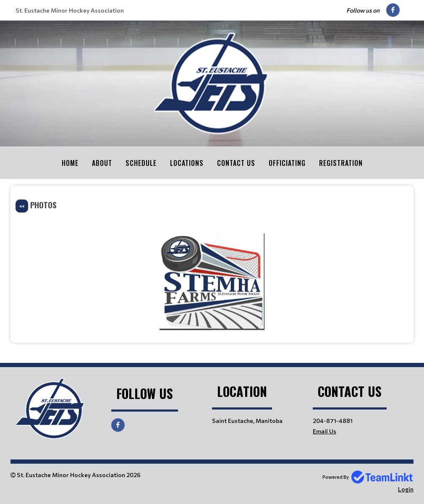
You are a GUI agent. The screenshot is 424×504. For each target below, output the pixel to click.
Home (70, 163)
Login (406, 489)
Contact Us (236, 163)
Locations (187, 163)
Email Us (325, 431)
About (102, 163)
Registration (341, 163)
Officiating (287, 163)
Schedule (141, 163)
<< (22, 206)
